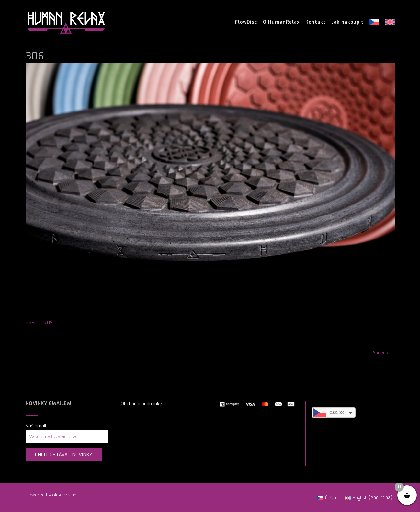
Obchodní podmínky (141, 404)
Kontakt (316, 22)
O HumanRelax (281, 22)
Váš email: (36, 426)
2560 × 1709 (39, 323)
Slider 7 (384, 353)
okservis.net (65, 495)
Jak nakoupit (348, 22)
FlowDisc (246, 22)
